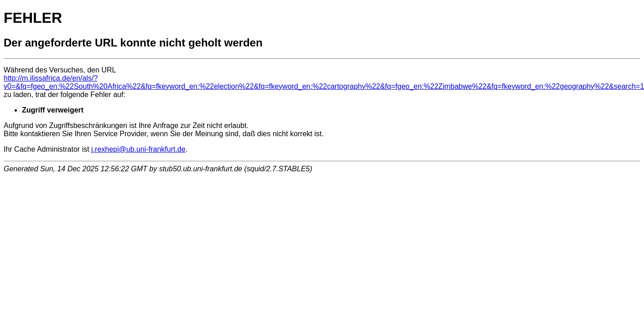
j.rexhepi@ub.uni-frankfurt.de (138, 149)
